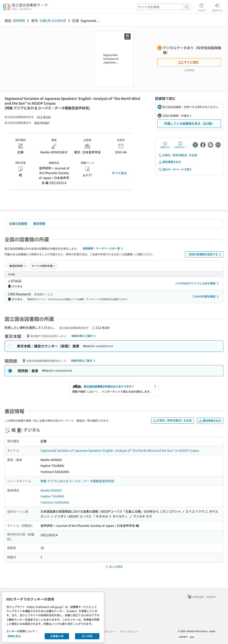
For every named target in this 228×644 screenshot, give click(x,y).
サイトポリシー (129, 631)
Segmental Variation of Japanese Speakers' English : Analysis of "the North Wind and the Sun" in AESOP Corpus (120, 450)
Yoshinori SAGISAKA (55, 502)
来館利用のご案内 (84, 336)
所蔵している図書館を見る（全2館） (189, 123)
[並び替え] (17, 266)
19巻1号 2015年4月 (53, 21)
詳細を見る (14, 636)
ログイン (217, 7)
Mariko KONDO (51, 490)
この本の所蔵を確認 (206, 297)
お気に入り (165, 145)
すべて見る (119, 173)
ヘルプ (201, 7)
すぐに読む (189, 62)
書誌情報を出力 (170, 162)
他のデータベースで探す (175, 169)
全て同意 (87, 636)
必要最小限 (57, 636)
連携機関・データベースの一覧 (103, 249)
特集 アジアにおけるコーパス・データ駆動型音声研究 (77, 481)
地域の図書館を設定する (205, 254)
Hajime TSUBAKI (52, 496)
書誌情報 (39, 223)
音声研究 (19, 21)
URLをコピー (180, 145)
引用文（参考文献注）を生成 (178, 155)
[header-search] (164, 7)
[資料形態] (43, 266)
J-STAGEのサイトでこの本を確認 (198, 283)
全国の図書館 (18, 223)
